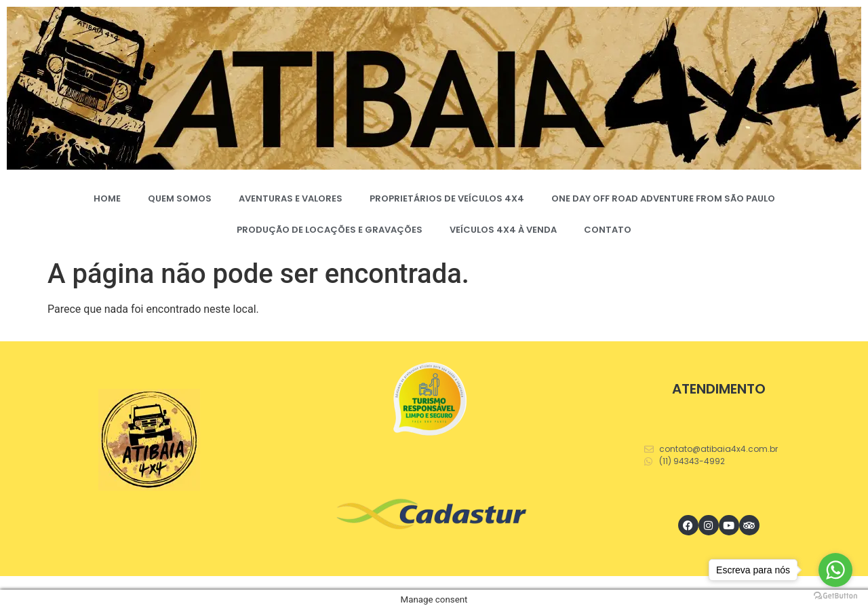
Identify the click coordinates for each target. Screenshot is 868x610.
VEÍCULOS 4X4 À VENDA (503, 230)
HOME (107, 198)
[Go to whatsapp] (835, 570)
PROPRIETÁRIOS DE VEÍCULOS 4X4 (447, 198)
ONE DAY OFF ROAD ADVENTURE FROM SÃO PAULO (663, 198)
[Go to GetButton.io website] (835, 596)
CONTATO (608, 230)
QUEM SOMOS (180, 198)
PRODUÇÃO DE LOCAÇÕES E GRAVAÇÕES (330, 230)
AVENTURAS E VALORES (291, 198)
